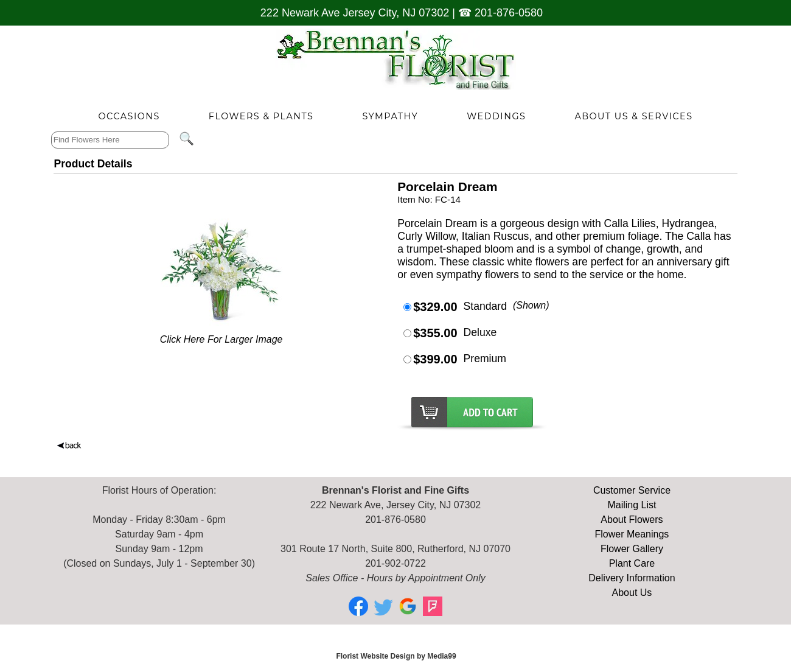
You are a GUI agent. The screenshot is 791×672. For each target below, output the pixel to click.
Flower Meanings (632, 534)
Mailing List (632, 505)
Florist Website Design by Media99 (396, 656)
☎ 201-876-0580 (500, 13)
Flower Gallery (632, 549)
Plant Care (632, 563)
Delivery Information (632, 578)
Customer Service (632, 490)
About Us (632, 593)
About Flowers (632, 520)
